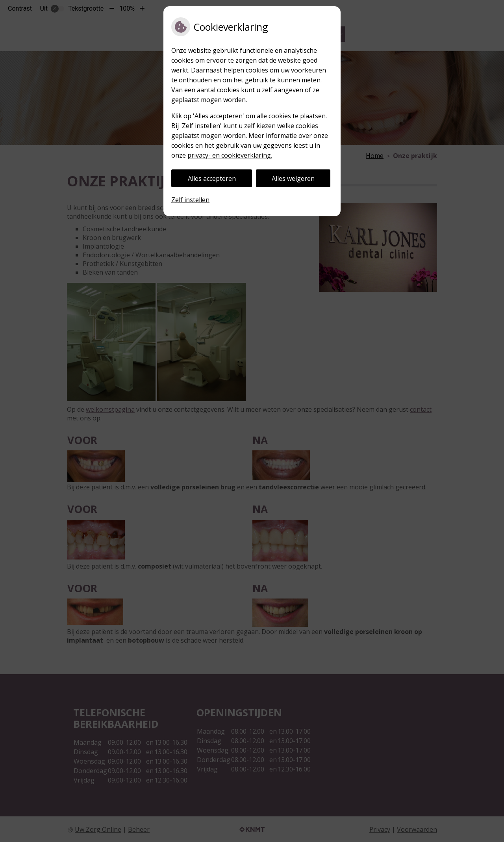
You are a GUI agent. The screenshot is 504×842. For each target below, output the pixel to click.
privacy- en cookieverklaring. (230, 155)
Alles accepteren (212, 178)
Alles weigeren (293, 178)
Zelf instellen (190, 200)
